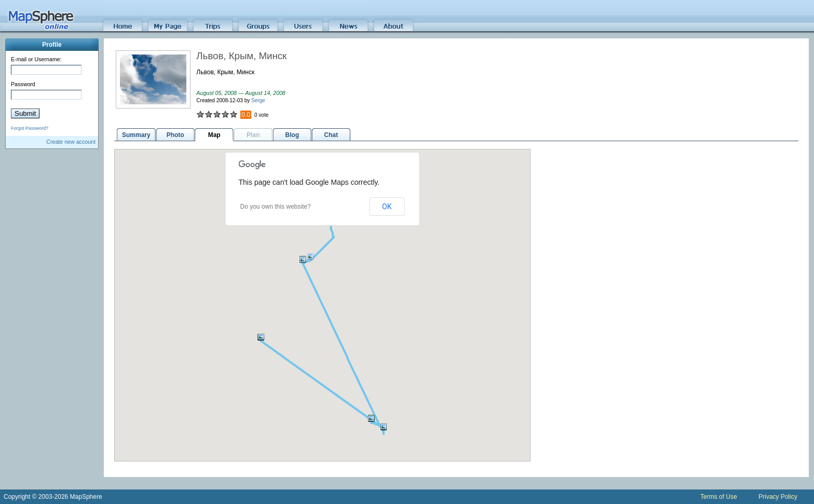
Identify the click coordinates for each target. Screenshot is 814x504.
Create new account (71, 142)
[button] (261, 337)
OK (387, 207)
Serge (258, 100)
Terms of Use (719, 497)
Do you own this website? (276, 207)
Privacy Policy (778, 497)
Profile (52, 45)
